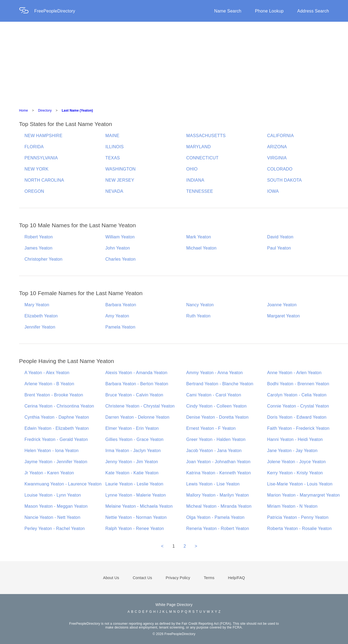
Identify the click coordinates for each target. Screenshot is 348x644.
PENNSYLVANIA (41, 158)
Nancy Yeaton (200, 305)
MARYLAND (198, 147)
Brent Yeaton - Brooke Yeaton (54, 395)
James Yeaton (38, 248)
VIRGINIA (277, 158)
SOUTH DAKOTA (285, 180)
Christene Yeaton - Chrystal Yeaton (140, 406)
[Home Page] (27, 11)
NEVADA (114, 191)
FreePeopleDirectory (55, 11)
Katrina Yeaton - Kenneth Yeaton (219, 473)
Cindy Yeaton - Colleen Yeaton (216, 406)
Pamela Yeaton (120, 327)
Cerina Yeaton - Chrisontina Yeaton (59, 406)
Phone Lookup (269, 11)
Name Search (228, 11)
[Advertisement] (174, 62)
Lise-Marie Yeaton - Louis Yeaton (300, 484)
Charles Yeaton (121, 259)
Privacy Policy (178, 578)
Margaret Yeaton (284, 316)
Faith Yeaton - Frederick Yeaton (298, 428)
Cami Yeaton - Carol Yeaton (214, 395)
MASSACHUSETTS (206, 136)
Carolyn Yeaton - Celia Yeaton (297, 395)
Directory (45, 111)
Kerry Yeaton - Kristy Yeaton (295, 473)
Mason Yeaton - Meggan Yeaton (56, 506)
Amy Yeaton (117, 316)
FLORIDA (34, 147)
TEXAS (113, 158)
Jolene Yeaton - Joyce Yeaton (297, 462)
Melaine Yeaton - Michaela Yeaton (139, 506)
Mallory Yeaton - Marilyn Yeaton (217, 495)
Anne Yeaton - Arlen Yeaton (294, 373)
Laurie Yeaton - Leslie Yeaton (134, 484)
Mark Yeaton (199, 237)
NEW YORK (36, 169)
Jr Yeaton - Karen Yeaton (49, 473)
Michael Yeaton (201, 248)
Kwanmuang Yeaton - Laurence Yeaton (63, 484)
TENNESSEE (200, 191)
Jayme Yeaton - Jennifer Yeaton (56, 462)
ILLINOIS (115, 147)
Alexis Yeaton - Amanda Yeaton (136, 373)
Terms (209, 578)
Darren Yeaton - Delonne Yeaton (138, 417)
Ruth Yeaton (198, 316)
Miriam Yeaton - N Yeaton (292, 506)
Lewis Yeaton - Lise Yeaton (213, 484)
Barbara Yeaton (121, 305)
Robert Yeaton (39, 237)
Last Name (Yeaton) (77, 111)
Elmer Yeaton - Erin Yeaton (132, 428)
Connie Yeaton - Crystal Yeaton (298, 406)
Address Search (313, 11)
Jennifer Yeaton (40, 327)
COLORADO (280, 169)
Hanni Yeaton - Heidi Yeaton (295, 439)
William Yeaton (120, 237)
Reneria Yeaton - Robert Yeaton (218, 528)
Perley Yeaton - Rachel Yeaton (55, 528)
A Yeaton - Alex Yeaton (47, 373)
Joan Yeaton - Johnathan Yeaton (218, 462)
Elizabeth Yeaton (41, 316)
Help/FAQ (237, 578)
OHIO (192, 169)
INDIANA (195, 180)
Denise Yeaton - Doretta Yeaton (217, 417)
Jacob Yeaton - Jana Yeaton (214, 451)
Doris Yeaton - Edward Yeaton (297, 417)
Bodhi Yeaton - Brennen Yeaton (298, 384)
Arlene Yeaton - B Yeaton (49, 384)
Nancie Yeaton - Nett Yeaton (52, 517)
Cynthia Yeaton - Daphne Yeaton (57, 417)
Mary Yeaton (37, 305)
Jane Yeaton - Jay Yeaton (292, 451)
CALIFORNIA (281, 136)
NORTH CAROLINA (44, 180)
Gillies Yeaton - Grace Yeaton (135, 439)
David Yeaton (280, 237)
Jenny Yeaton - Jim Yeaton (132, 462)
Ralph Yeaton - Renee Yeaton (135, 528)
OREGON (34, 191)
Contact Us (142, 578)
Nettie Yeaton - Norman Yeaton (136, 517)
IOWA (273, 191)
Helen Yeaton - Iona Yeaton (52, 451)
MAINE (113, 136)
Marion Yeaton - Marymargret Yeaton (304, 495)
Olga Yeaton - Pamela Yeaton (215, 517)
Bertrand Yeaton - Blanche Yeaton (220, 384)
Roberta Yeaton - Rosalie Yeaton (300, 528)
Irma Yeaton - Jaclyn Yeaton (133, 451)
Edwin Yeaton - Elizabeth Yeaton (57, 428)
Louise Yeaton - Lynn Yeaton (53, 495)
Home (24, 111)
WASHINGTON (121, 169)
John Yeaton (118, 248)
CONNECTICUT (202, 158)
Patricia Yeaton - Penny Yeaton (298, 517)
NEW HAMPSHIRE (43, 136)
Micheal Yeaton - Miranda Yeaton (219, 506)
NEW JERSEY (120, 180)
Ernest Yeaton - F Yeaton (211, 428)
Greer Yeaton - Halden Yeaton (216, 439)
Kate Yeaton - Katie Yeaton (132, 473)
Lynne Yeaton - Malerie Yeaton (136, 495)
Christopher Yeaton (43, 259)
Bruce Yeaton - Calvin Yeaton (134, 395)
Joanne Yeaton (282, 305)
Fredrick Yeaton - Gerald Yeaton (56, 439)
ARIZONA (277, 147)
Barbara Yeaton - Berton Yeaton (137, 384)
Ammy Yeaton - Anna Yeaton (215, 373)
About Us (111, 578)
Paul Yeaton (279, 248)
